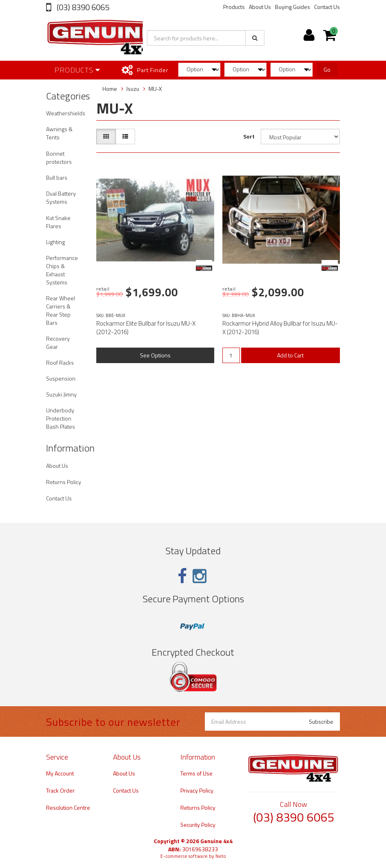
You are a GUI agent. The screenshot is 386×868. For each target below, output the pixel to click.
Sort (249, 136)
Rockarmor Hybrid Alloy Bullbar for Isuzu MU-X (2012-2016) (280, 328)
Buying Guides (293, 7)
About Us (260, 7)
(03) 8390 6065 (82, 7)
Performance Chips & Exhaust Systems (62, 270)
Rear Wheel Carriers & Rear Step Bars (61, 310)
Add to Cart (290, 355)
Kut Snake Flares (58, 222)
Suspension (61, 378)
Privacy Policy (197, 790)
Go (327, 69)
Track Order (60, 790)
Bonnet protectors (59, 158)
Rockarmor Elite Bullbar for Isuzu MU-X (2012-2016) (146, 328)
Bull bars (57, 177)
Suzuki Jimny (61, 394)
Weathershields (66, 113)
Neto (221, 856)
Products (234, 7)
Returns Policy (64, 482)
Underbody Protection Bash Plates (61, 418)
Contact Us (327, 7)
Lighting (55, 242)
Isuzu (133, 89)
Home (110, 89)
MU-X (155, 89)
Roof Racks (60, 362)
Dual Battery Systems (61, 197)
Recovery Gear (58, 343)
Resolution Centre (68, 807)
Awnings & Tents (59, 133)
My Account (60, 773)
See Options (155, 355)
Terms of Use (196, 773)
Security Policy (198, 825)
